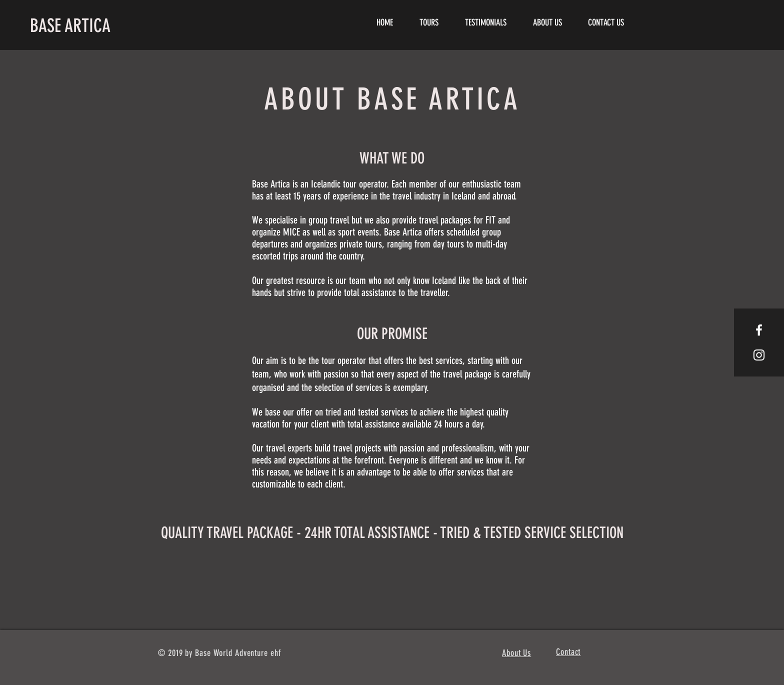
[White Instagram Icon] (759, 355)
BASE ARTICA (70, 25)
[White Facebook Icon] (759, 330)
